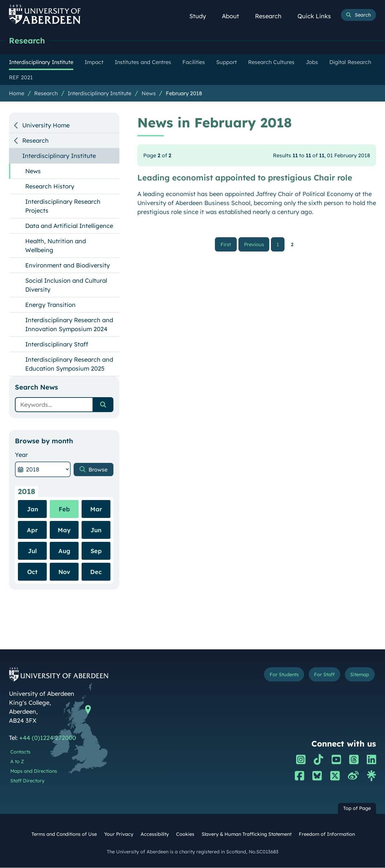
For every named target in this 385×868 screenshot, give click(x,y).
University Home (46, 126)
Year (21, 455)
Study (201, 16)
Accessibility (155, 834)
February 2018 (184, 94)
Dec (96, 572)
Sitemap (358, 675)
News (149, 94)
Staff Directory (27, 781)
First (229, 245)
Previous (256, 245)
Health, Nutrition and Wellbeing (56, 246)
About (234, 16)
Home (17, 94)
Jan (32, 509)
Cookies (185, 834)
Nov (64, 572)
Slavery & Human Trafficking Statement (247, 834)
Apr (32, 530)
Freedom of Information (327, 834)
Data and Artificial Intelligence (69, 226)
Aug (64, 551)
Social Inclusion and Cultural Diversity (66, 285)
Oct (32, 572)
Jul (32, 551)
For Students (275, 675)
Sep (96, 551)
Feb (64, 509)
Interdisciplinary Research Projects (63, 206)
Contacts (20, 752)
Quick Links (318, 16)
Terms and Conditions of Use (64, 834)
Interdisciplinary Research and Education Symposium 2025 (69, 364)
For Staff (319, 675)
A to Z (17, 762)
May (64, 530)
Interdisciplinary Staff (57, 345)
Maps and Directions (34, 771)
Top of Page (357, 809)
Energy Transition (50, 305)
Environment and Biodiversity (67, 266)
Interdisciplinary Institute (99, 94)
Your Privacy (119, 834)
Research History (50, 187)
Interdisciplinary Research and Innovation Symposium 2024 (69, 325)
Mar (96, 509)
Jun (96, 530)
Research (272, 16)
